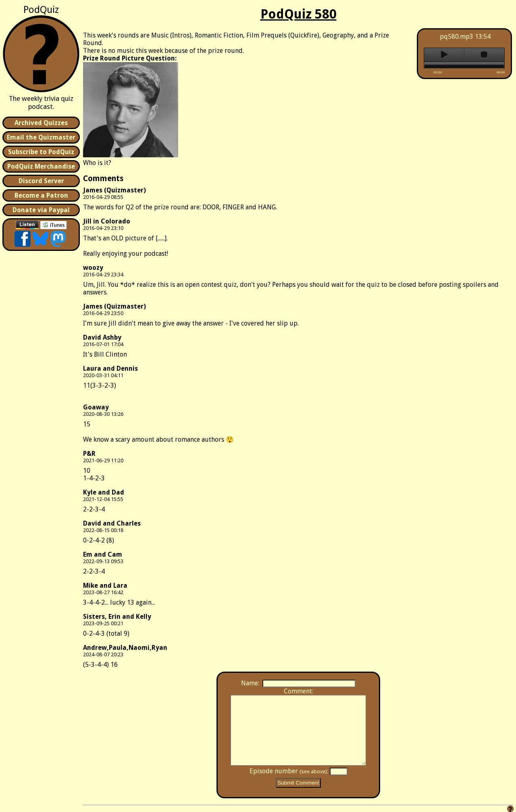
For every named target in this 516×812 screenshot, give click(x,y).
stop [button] (484, 55)
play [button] (444, 55)
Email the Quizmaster (41, 137)
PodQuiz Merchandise (41, 166)
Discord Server (41, 181)
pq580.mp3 (457, 37)
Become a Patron (41, 195)
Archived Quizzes (41, 123)
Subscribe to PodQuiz (41, 152)
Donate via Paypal (41, 210)
